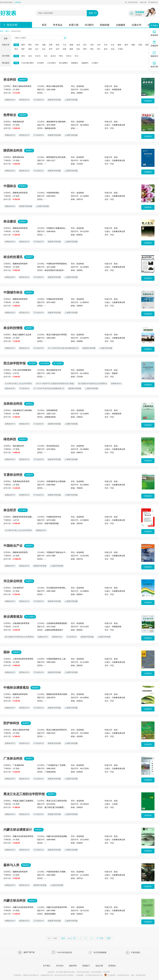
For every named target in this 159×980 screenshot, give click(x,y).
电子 (99, 49)
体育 (147, 45)
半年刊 (69, 56)
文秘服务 (121, 25)
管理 (51, 45)
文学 (99, 45)
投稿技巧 (86, 966)
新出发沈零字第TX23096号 (64, 975)
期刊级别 (6, 63)
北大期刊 (40, 63)
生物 (64, 49)
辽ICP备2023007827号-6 (94, 975)
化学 (58, 49)
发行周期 (6, 56)
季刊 (61, 56)
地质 (30, 49)
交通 (140, 45)
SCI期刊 (89, 25)
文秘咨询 (154, 44)
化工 (37, 49)
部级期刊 (75, 63)
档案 (133, 45)
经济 (37, 45)
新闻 (71, 49)
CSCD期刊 (52, 63)
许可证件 (60, 966)
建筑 (119, 45)
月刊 (46, 56)
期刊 (7, 31)
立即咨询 (18, 2)
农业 (78, 45)
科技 (58, 45)
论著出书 (137, 25)
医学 (30, 45)
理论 (92, 49)
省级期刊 (85, 63)
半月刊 (38, 56)
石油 (113, 49)
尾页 (109, 938)
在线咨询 (148, 101)
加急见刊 (154, 54)
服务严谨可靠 (26, 952)
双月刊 (53, 56)
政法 (16, 49)
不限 (16, 45)
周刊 (23, 56)
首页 (44, 25)
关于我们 (47, 966)
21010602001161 (123, 975)
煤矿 (23, 49)
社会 (44, 49)
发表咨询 (154, 33)
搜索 (91, 13)
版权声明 (73, 966)
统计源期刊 (63, 63)
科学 (51, 49)
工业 (64, 45)
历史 (78, 49)
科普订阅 (74, 25)
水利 (92, 45)
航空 (85, 49)
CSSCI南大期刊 (28, 63)
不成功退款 (133, 953)
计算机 (120, 49)
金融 (44, 45)
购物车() (153, 2)
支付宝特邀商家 (97, 953)
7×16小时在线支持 (62, 953)
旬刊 (30, 56)
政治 (106, 49)
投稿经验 (105, 25)
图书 (126, 45)
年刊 (76, 56)
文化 (113, 45)
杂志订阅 (99, 966)
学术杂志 (58, 25)
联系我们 (112, 966)
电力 (85, 45)
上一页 (73, 938)
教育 (23, 45)
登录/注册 (143, 2)
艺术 (106, 45)
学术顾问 (154, 25)
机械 (71, 45)
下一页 (99, 938)
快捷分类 (6, 45)
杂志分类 (12, 25)
